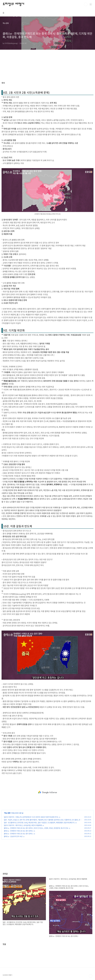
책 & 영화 (7, 813)
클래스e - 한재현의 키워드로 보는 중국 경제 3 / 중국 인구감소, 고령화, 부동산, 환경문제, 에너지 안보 (36, 828)
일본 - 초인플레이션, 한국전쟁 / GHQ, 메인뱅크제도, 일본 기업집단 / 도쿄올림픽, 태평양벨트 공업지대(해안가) (39, 822)
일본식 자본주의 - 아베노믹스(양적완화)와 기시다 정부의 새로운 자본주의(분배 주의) (31, 817)
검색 (86, 4)
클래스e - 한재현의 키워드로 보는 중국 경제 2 (18, 831)
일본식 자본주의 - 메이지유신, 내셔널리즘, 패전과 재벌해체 (23, 825)
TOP (91, 976)
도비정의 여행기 (13, 4)
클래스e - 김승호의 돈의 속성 (13, 836)
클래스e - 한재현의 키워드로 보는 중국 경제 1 (18, 834)
